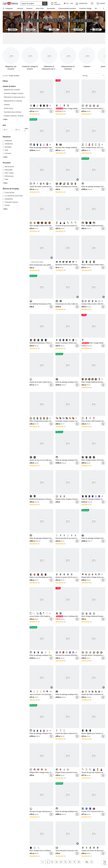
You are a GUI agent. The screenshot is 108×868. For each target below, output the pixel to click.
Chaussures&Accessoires (67, 8)
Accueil (6, 76)
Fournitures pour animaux (13, 112)
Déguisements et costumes (13, 101)
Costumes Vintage (85, 8)
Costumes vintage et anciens (14, 93)
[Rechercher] (31, 4)
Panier (105, 862)
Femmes (29, 8)
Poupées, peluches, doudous (14, 116)
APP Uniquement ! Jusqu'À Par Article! (58, 3)
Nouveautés (51, 8)
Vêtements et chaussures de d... (15, 97)
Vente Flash (40, 8)
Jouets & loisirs (14, 76)
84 (87, 862)
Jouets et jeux (9, 108)
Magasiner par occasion (12, 90)
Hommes (20, 8)
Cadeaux (7, 105)
